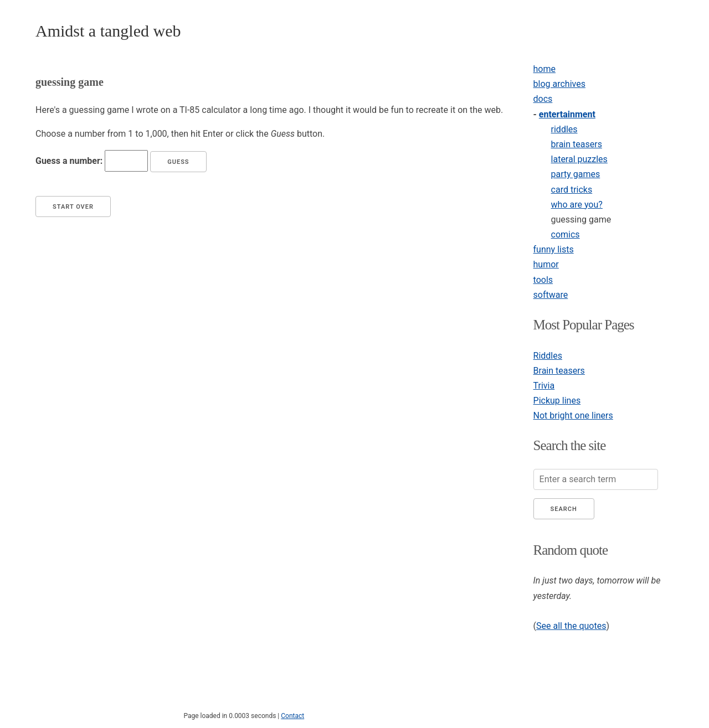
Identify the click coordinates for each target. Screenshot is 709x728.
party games (576, 174)
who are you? (577, 205)
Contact (292, 716)
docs (543, 99)
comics (566, 234)
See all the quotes (571, 626)
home (544, 69)
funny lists (554, 249)
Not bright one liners (573, 415)
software (551, 295)
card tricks (572, 190)
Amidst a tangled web (108, 31)
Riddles (548, 356)
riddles (564, 129)
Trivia (544, 386)
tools (543, 280)
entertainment (567, 114)
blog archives (559, 84)
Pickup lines (557, 401)
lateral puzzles (579, 159)
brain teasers (577, 144)
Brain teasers (559, 371)
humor (546, 264)
